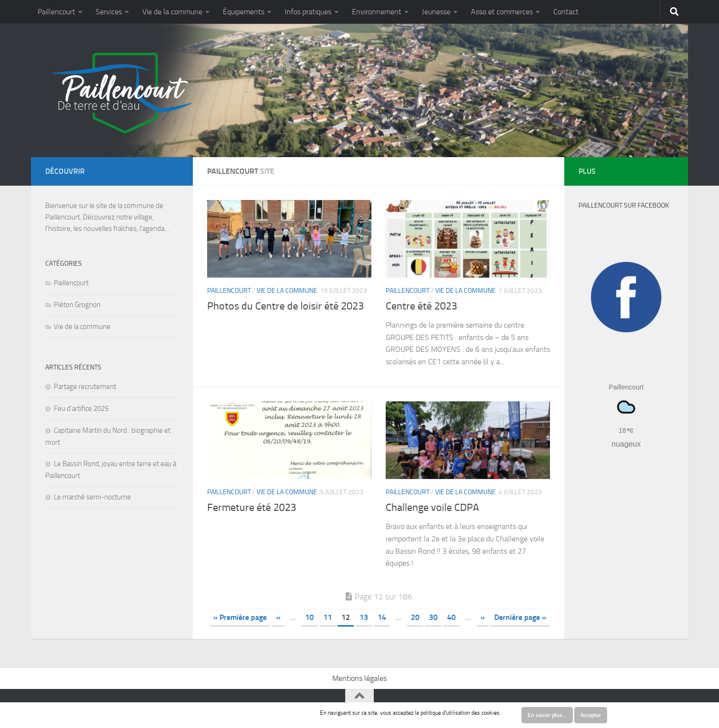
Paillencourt (56, 12)
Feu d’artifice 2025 (81, 409)
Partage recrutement (85, 387)
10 (310, 617)
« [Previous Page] (278, 617)
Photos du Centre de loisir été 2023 (285, 306)
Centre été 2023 (421, 306)
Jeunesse (436, 12)
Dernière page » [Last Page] (520, 617)
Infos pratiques (308, 12)
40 (451, 617)
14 (382, 617)
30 (433, 617)
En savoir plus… (547, 715)
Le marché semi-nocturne (92, 497)
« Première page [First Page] (240, 617)
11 (328, 617)
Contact (566, 12)
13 (364, 617)
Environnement (377, 12)
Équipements (244, 12)
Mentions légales (359, 678)
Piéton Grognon (77, 305)
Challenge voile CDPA (432, 508)
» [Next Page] (483, 617)
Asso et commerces (502, 12)
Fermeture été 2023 (252, 508)
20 (415, 617)
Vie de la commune (172, 12)
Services (109, 12)
